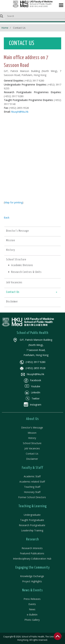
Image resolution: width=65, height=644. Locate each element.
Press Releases (32, 599)
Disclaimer (32, 459)
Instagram (32, 405)
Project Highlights (32, 581)
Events (32, 604)
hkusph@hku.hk (20, 112)
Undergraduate (32, 515)
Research (32, 539)
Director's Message (32, 428)
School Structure (32, 443)
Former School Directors (32, 497)
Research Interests (32, 548)
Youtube (32, 386)
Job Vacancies (32, 448)
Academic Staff (32, 476)
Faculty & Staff (32, 468)
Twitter (32, 398)
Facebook (32, 380)
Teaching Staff (32, 487)
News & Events (32, 590)
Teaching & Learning (32, 506)
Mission (32, 433)
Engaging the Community (33, 568)
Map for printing (14, 202)
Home (5, 28)
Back (7, 218)
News (32, 609)
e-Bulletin (32, 615)
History (32, 438)
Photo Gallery (32, 620)
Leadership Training (32, 530)
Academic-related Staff (32, 482)
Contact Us (32, 454)
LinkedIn (32, 392)
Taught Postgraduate (32, 520)
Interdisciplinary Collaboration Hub (32, 559)
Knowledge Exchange (32, 576)
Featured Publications (32, 553)
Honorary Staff (32, 492)
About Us (32, 419)
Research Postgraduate (32, 525)
